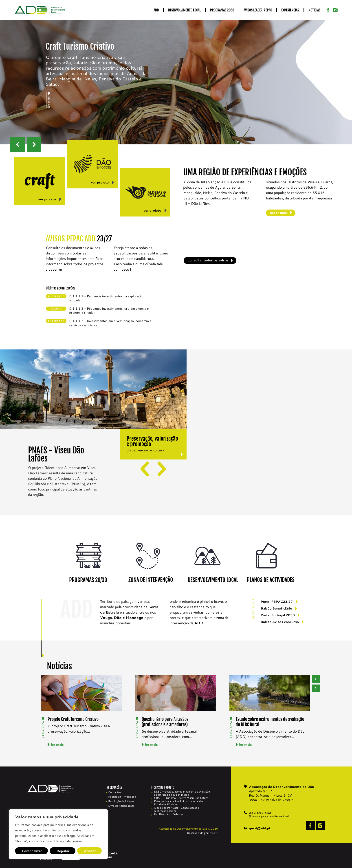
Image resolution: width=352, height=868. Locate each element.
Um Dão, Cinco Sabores (169, 814)
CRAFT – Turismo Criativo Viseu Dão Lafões (181, 798)
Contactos (115, 792)
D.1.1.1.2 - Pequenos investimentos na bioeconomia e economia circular (109, 311)
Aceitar (90, 851)
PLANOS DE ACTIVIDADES (271, 580)
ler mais (57, 744)
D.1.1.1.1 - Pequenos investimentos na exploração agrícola (106, 298)
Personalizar (32, 851)
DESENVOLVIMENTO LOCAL (213, 580)
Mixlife (214, 833)
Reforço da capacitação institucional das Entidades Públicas (179, 803)
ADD (156, 10)
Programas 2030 (222, 10)
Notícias (314, 10)
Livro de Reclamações (121, 806)
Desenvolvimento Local (184, 10)
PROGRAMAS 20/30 (88, 580)
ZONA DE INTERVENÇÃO (151, 580)
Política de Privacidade (122, 797)
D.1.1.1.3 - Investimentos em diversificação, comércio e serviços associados (110, 323)
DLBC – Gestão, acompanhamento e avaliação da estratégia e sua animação (182, 793)
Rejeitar (63, 851)
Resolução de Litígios (121, 801)
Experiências (290, 10)
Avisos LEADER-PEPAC (258, 10)
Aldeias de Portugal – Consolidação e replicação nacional (177, 809)
